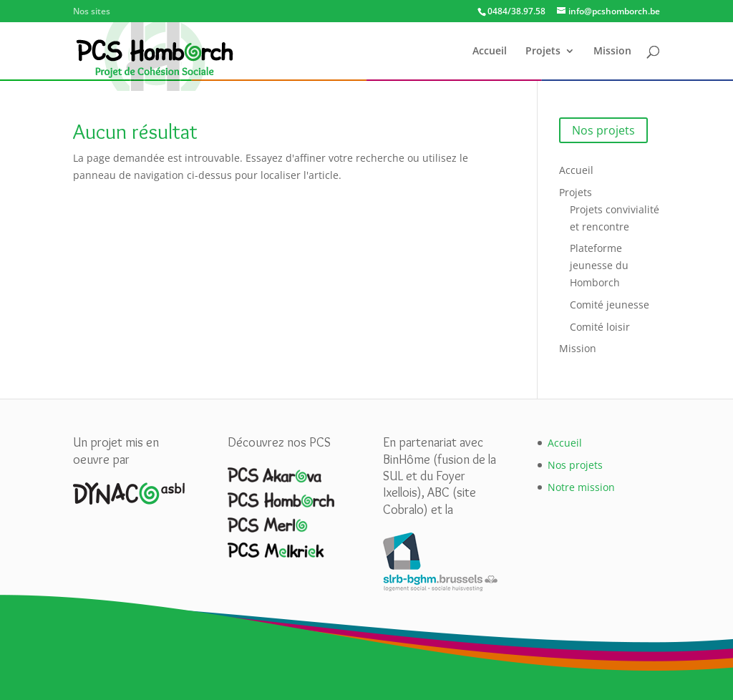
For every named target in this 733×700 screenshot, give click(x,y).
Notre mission (581, 487)
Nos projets (603, 130)
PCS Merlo (346, 11)
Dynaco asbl (141, 11)
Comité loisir (600, 327)
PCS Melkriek (412, 11)
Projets (543, 52)
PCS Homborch (277, 11)
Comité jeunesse (610, 305)
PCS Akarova (203, 11)
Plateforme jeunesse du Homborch (599, 265)
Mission (612, 52)
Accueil (490, 52)
